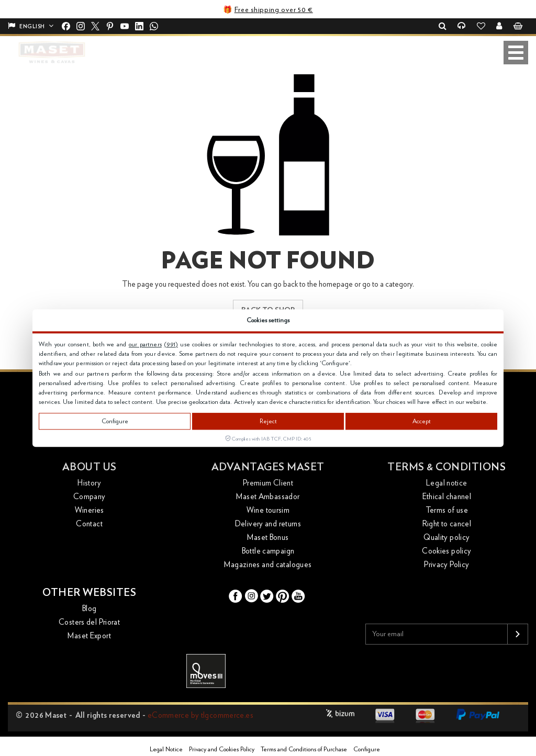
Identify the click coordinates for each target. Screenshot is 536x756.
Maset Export (89, 636)
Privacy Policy (446, 565)
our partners (145, 344)
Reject (268, 421)
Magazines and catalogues (268, 565)
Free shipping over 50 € (274, 10)
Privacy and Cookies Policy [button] (222, 749)
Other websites (89, 593)
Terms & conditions (446, 467)
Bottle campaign (268, 551)
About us (90, 467)
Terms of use (447, 510)
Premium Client (268, 483)
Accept (422, 421)
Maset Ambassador (268, 497)
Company (90, 497)
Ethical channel (447, 497)
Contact (89, 524)
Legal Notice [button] (166, 749)
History (89, 483)
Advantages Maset (268, 467)
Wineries (90, 510)
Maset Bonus (268, 538)
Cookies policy (446, 551)
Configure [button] (367, 749)
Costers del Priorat (89, 622)
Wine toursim (268, 510)
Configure (115, 421)
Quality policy (446, 538)
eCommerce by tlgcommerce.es (200, 715)
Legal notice (447, 483)
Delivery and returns (268, 524)
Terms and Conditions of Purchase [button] (304, 749)
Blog (90, 609)
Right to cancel (447, 524)
